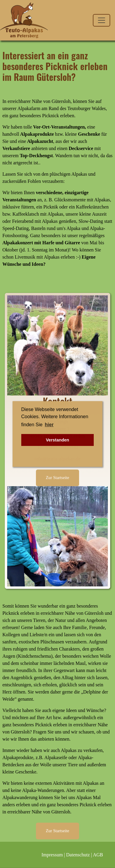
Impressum (52, 855)
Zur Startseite (57, 478)
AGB (98, 855)
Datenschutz (78, 855)
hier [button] (49, 425)
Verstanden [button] (57, 440)
